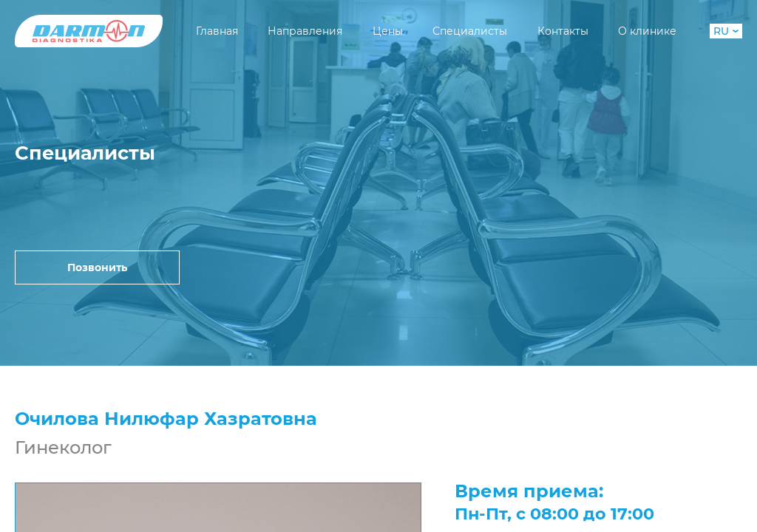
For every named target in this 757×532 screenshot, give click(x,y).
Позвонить (97, 267)
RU (726, 31)
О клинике (647, 31)
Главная (217, 31)
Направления (305, 31)
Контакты (563, 31)
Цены (388, 31)
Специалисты (470, 31)
